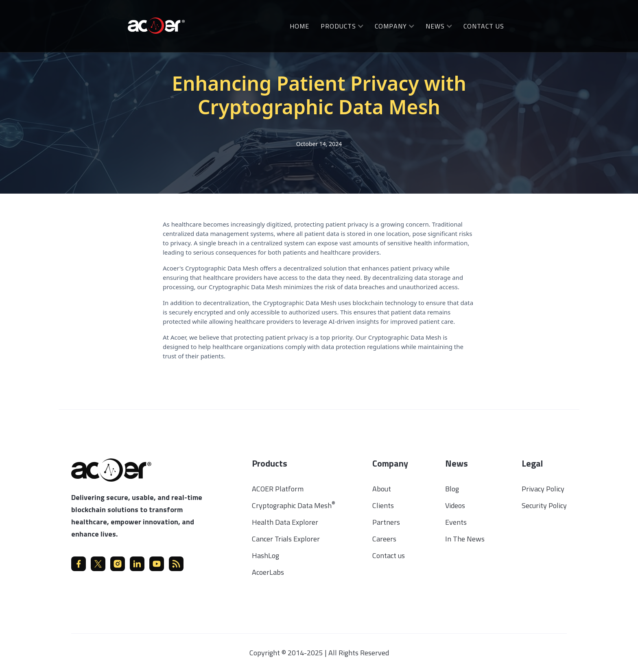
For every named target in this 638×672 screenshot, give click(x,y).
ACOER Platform (278, 489)
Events (456, 522)
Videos (455, 505)
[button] (342, 26)
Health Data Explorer (285, 522)
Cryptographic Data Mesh (294, 505)
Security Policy (544, 505)
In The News (465, 539)
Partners (386, 522)
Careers (384, 539)
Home (299, 26)
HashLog (265, 555)
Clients (383, 505)
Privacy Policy (543, 489)
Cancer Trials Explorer (286, 539)
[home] (156, 25)
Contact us (389, 555)
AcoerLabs (268, 572)
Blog (452, 489)
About (382, 489)
